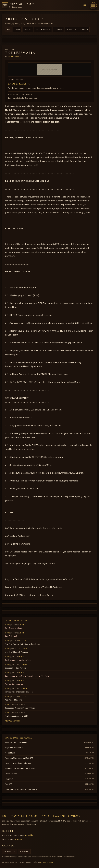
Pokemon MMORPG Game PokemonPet (21, 789)
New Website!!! (11, 636)
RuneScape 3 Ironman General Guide (20, 708)
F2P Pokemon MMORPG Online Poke (20, 769)
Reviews (58, 29)
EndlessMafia (19, 84)
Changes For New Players (15, 668)
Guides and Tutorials (77, 29)
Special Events (43, 29)
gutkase (23, 697)
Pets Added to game (13, 700)
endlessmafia (14, 57)
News (18, 29)
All (9, 29)
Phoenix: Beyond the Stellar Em (18, 763)
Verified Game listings (14, 684)
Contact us (10, 851)
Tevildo (23, 641)
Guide (8, 705)
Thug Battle (10, 779)
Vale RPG (8, 784)
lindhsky (23, 665)
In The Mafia (10, 753)
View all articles (12, 721)
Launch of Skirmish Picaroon (16, 652)
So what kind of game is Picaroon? (19, 692)
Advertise (24, 851)
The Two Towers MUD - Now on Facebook (22, 644)
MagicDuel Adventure (14, 748)
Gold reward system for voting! (18, 660)
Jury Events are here (13, 628)
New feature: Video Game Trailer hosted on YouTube (27, 676)
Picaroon (23, 649)
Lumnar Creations (47, 862)
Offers (28, 29)
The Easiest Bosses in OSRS (17, 716)
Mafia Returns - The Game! (16, 742)
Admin (22, 625)
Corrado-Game (11, 774)
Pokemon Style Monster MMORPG (19, 758)
